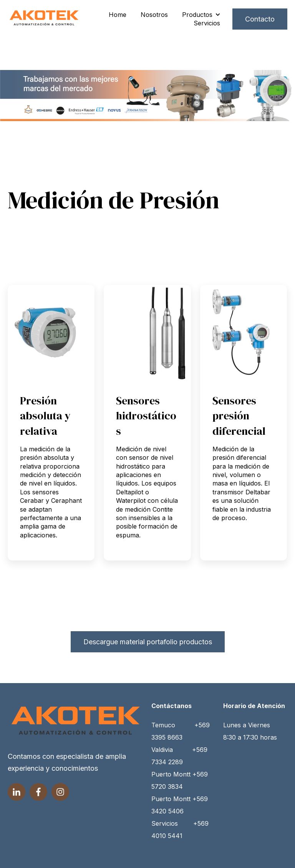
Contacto (260, 19)
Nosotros (154, 15)
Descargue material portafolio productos (148, 642)
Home (118, 15)
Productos (197, 15)
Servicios (207, 23)
